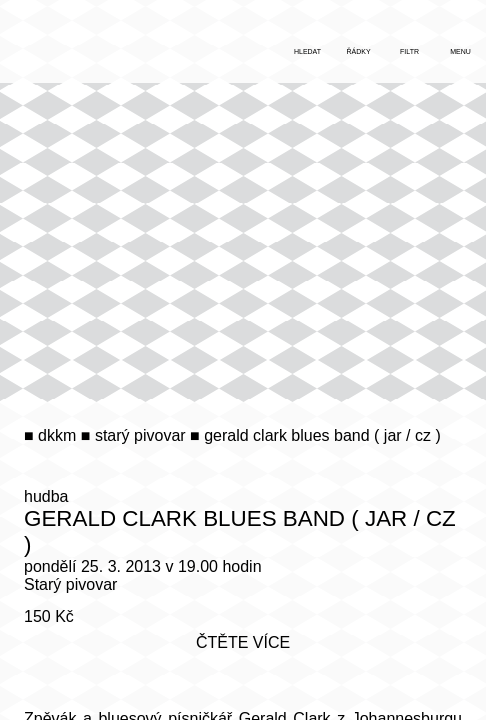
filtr (409, 51)
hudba (46, 496)
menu (460, 51)
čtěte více (243, 642)
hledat (307, 51)
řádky (358, 51)
